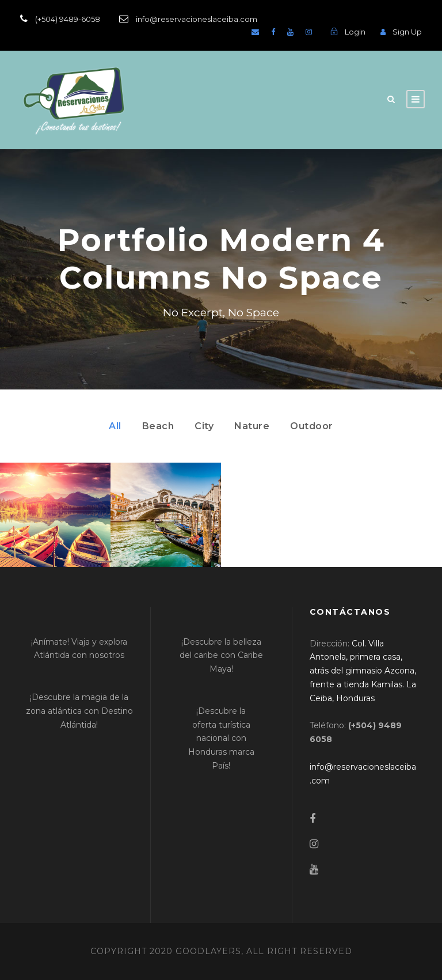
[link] (363, 671)
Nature (252, 426)
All (115, 426)
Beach (158, 426)
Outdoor (312, 426)
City (204, 426)
